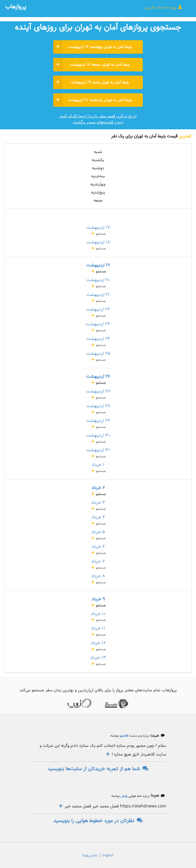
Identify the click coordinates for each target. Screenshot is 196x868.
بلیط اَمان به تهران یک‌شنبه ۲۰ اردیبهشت (93, 100)
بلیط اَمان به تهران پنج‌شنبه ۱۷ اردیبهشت (92, 47)
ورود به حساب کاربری (164, 7)
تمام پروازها (90, 855)
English (108, 855)
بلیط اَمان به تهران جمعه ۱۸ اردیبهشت (92, 65)
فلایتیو (124, 736)
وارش (124, 796)
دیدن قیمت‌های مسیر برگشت (98, 122)
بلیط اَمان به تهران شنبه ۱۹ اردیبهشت (91, 82)
